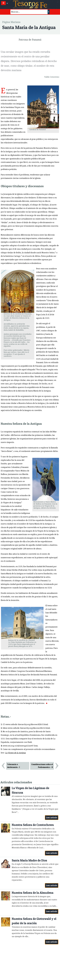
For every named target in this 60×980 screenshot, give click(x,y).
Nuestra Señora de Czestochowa (33, 825)
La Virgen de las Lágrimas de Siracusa (30, 790)
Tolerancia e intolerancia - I (13, 766)
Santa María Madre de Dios (29, 860)
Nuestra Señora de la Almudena (33, 893)
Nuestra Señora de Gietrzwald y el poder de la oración (34, 921)
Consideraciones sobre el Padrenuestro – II (42, 766)
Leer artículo (52, 818)
